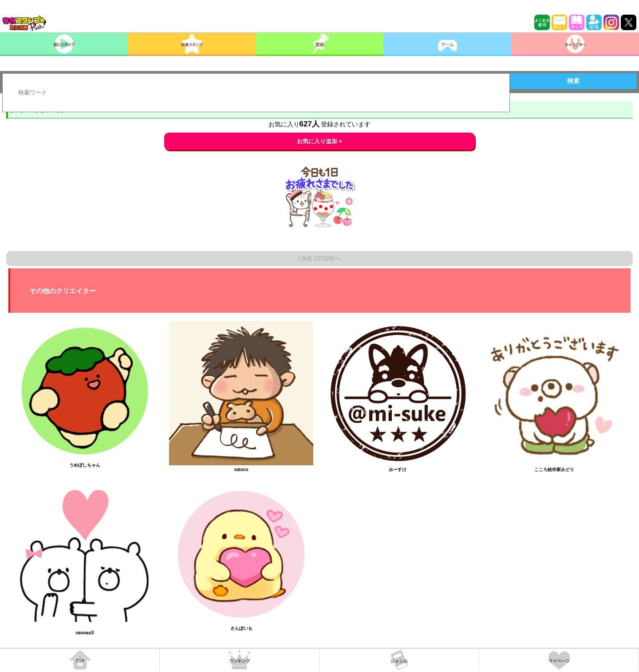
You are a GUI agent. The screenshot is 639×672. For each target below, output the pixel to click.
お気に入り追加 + (320, 141)
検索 (573, 81)
